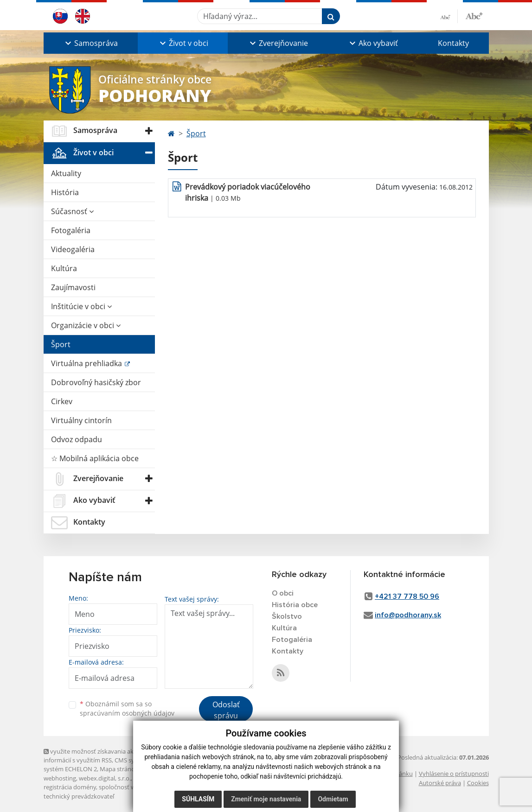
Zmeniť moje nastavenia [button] (266, 799)
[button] (91, 43)
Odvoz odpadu (77, 439)
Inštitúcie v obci (81, 306)
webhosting (60, 778)
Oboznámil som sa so (127, 709)
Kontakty (453, 43)
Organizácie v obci (86, 325)
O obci (283, 593)
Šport (61, 344)
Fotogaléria (71, 230)
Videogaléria (73, 249)
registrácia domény (70, 787)
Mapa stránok (119, 769)
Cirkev (62, 401)
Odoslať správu (226, 710)
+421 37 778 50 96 (407, 596)
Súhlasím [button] (198, 799)
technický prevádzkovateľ (79, 796)
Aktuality (66, 173)
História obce (295, 605)
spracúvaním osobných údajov (127, 713)
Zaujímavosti (73, 287)
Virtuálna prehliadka (87, 363)
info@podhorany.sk (408, 615)
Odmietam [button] (333, 799)
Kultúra (64, 268)
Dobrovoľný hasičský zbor (96, 382)
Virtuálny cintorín (81, 420)
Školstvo (287, 616)
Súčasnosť (72, 211)
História (65, 192)
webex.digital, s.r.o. (105, 778)
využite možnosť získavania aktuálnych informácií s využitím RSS (101, 756)
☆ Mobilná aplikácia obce (95, 458)
